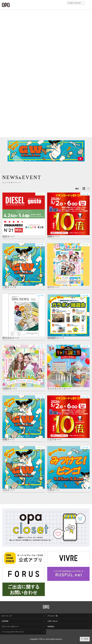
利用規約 (51, 627)
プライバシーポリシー (10, 627)
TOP (86, 639)
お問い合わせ (53, 621)
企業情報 (5, 621)
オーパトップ (7, 616)
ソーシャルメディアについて (13, 632)
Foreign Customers (74, 3)
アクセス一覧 (53, 616)
